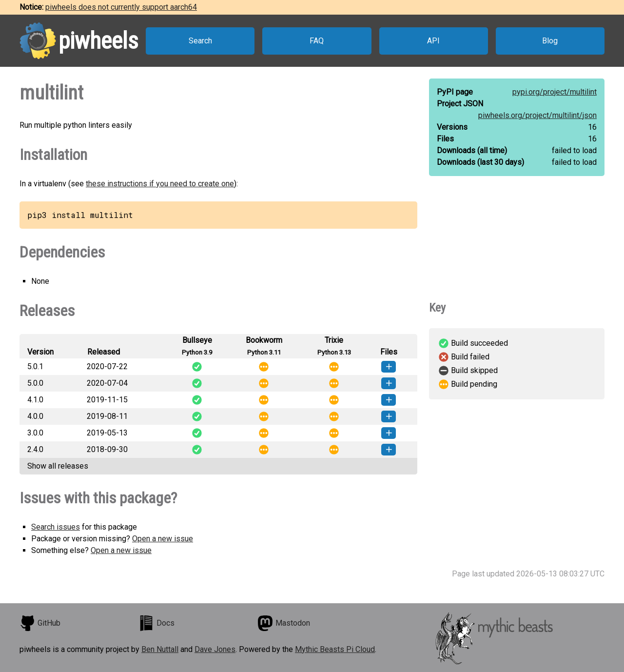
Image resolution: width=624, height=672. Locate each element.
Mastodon (284, 623)
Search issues (56, 527)
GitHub (40, 623)
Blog (550, 41)
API (433, 41)
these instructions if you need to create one (160, 184)
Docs (156, 623)
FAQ (317, 41)
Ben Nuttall (160, 649)
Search (200, 41)
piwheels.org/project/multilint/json (537, 115)
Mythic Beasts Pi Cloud (335, 649)
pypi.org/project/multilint (555, 92)
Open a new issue (163, 539)
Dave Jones (215, 649)
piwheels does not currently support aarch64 (121, 7)
